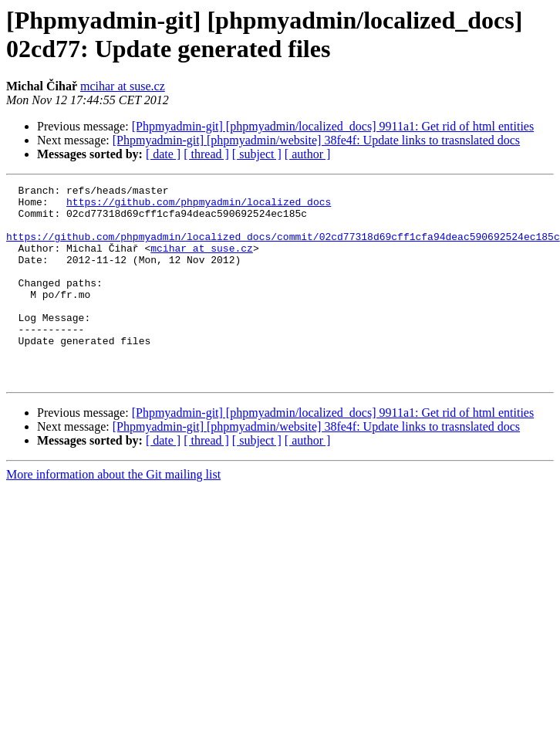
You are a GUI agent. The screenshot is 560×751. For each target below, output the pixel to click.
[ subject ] (257, 154)
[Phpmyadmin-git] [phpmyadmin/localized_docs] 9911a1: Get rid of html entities (333, 126)
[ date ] (163, 154)
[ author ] (308, 154)
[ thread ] (206, 154)
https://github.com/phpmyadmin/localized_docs (199, 206)
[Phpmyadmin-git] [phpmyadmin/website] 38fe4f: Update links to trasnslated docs (316, 140)
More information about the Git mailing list (113, 514)
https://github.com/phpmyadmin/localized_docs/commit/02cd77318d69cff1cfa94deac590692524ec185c (283, 248)
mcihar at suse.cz (123, 86)
